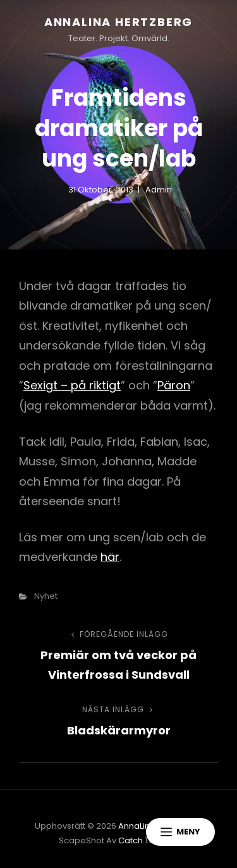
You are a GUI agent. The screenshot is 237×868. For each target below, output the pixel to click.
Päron (174, 385)
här (110, 557)
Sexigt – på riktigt (72, 385)
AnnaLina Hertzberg (118, 22)
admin (159, 190)
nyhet (46, 596)
